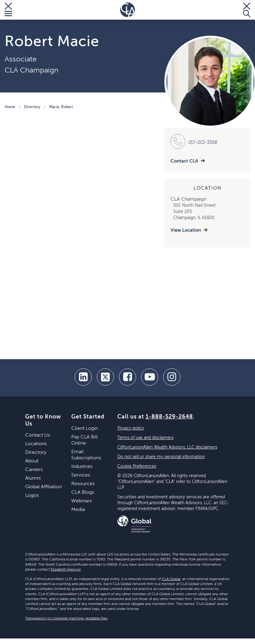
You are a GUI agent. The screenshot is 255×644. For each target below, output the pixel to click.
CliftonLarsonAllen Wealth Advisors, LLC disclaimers (167, 447)
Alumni (33, 478)
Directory (32, 107)
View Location (186, 230)
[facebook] (127, 377)
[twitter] (105, 377)
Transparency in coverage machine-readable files (66, 618)
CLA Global (171, 579)
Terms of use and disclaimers (145, 438)
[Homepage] (127, 10)
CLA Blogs (83, 493)
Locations (36, 444)
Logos (32, 496)
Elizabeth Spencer (66, 570)
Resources (83, 484)
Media (78, 510)
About (32, 461)
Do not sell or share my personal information (161, 457)
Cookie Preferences (137, 466)
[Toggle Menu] (8, 10)
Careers (34, 470)
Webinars (82, 501)
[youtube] (150, 377)
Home (10, 107)
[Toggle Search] (247, 10)
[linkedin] (83, 377)
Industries (82, 467)
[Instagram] (172, 377)
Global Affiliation (43, 487)
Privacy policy (131, 428)
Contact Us (38, 435)
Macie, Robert (61, 107)
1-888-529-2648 (169, 417)
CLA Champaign (31, 70)
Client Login (85, 429)
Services (81, 475)
